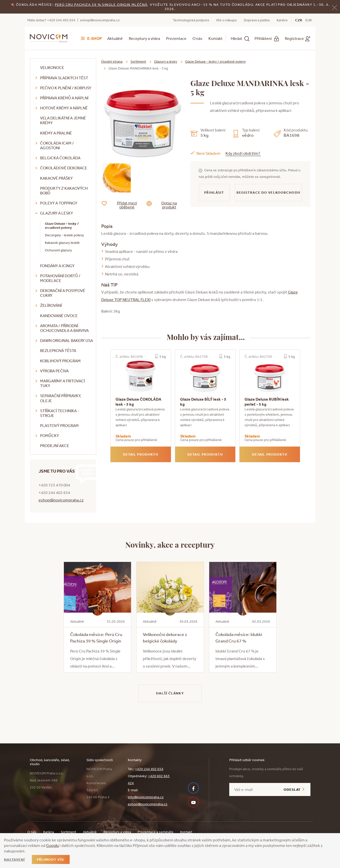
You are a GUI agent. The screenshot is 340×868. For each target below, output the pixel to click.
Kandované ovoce (59, 316)
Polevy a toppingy (59, 203)
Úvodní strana (112, 61)
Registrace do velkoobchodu (268, 192)
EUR (309, 20)
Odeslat (292, 789)
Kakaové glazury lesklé (62, 243)
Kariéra (282, 20)
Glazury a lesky (56, 213)
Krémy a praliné (56, 133)
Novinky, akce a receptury (170, 544)
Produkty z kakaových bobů (64, 191)
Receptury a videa (144, 38)
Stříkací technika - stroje (60, 413)
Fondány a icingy (57, 266)
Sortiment (138, 61)
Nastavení (14, 859)
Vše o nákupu (226, 20)
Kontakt (215, 38)
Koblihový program (60, 361)
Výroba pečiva (54, 371)
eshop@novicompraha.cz (100, 20)
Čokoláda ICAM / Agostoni (57, 145)
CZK (299, 20)
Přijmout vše (51, 859)
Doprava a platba (257, 20)
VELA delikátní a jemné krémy (63, 120)
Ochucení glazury (58, 250)
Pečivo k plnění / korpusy (66, 88)
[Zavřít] (334, 7)
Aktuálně (115, 38)
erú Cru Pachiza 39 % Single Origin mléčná (102, 5)
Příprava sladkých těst (64, 78)
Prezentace (176, 38)
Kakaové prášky (56, 178)
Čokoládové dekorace (64, 168)
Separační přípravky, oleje (61, 398)
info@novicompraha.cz (146, 797)
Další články (170, 693)
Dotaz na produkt (165, 205)
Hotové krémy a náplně (64, 108)
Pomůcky (49, 436)
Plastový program (59, 425)
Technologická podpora (191, 20)
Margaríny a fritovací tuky (63, 383)
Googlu (52, 845)
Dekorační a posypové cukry (63, 293)
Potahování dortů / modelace (60, 278)
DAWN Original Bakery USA (67, 340)
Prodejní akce (55, 446)
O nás (197, 38)
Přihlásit (214, 192)
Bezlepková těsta (58, 350)
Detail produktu (141, 454)
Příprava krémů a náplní (64, 98)
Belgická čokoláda (60, 158)
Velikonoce (52, 67)
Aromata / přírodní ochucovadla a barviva (64, 328)
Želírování (51, 305)
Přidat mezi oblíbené (123, 205)
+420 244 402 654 (149, 769)
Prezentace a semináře (156, 832)
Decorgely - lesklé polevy (64, 235)
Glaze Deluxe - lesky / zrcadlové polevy (62, 226)
